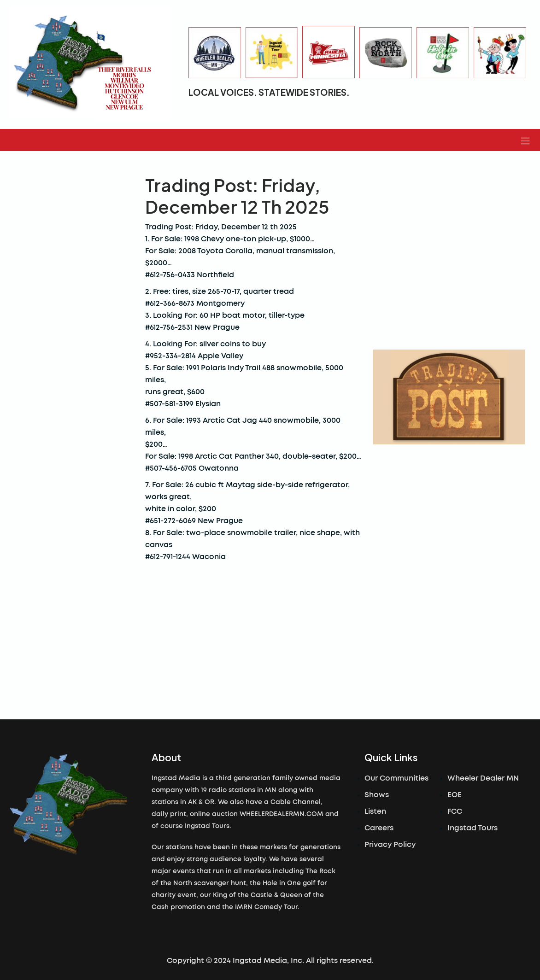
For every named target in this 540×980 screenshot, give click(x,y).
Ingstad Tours (472, 828)
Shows (377, 795)
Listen (375, 811)
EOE (455, 795)
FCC (455, 811)
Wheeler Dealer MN (483, 778)
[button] (525, 140)
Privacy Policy (390, 845)
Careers (379, 828)
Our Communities (396, 778)
